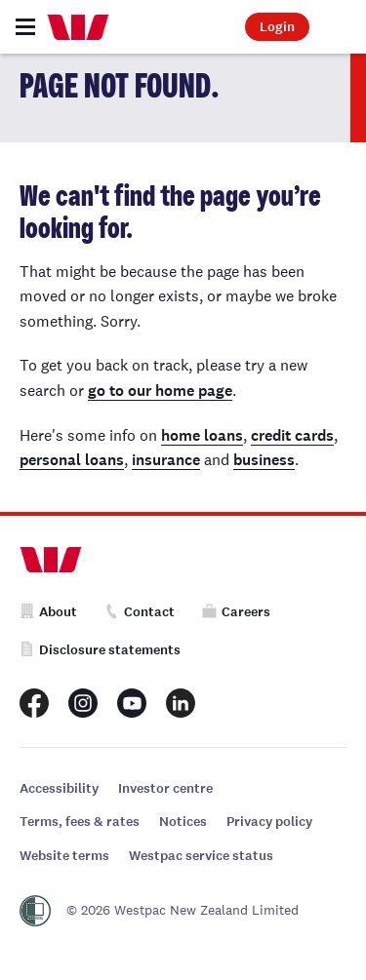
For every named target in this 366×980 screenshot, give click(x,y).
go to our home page (160, 391)
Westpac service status (201, 856)
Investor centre (165, 788)
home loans (202, 435)
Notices (183, 822)
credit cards (292, 435)
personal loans (72, 460)
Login (277, 27)
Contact (140, 612)
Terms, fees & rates (80, 822)
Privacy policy (269, 822)
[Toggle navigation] (25, 27)
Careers (236, 612)
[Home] (78, 27)
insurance (166, 460)
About (48, 612)
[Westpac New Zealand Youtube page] (132, 703)
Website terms (64, 856)
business (264, 460)
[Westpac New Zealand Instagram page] (83, 703)
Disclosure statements (100, 650)
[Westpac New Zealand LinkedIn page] (181, 703)
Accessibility (59, 788)
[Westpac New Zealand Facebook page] (34, 703)
